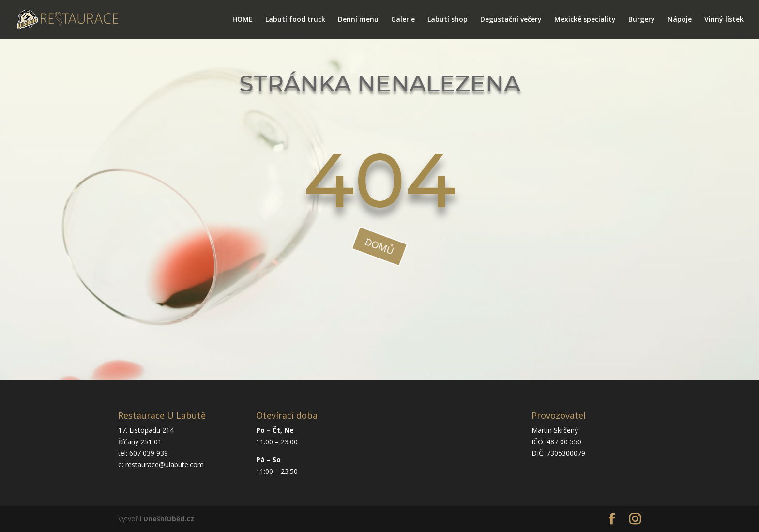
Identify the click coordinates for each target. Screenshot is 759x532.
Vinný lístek (724, 20)
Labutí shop (448, 20)
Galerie (403, 20)
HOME (243, 20)
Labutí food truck (295, 20)
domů (379, 246)
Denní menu (358, 20)
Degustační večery (511, 20)
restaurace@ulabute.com (165, 464)
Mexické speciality (585, 20)
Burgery (642, 20)
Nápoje (680, 20)
